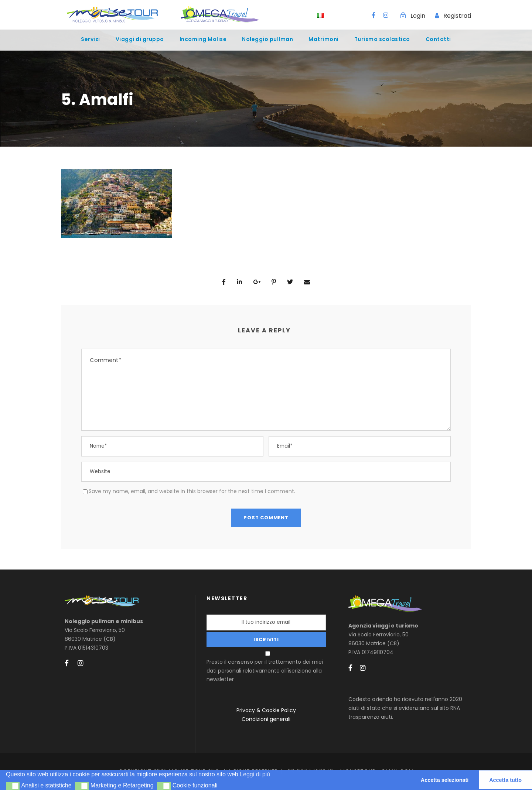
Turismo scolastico (382, 39)
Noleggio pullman (267, 39)
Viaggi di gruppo (140, 39)
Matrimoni (324, 39)
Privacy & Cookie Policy (266, 710)
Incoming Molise (203, 39)
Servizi (91, 39)
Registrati (457, 16)
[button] (13, 786)
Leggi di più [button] (255, 774)
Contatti (438, 39)
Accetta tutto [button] (505, 780)
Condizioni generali (266, 719)
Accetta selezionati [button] (445, 780)
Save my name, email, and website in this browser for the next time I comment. (192, 491)
